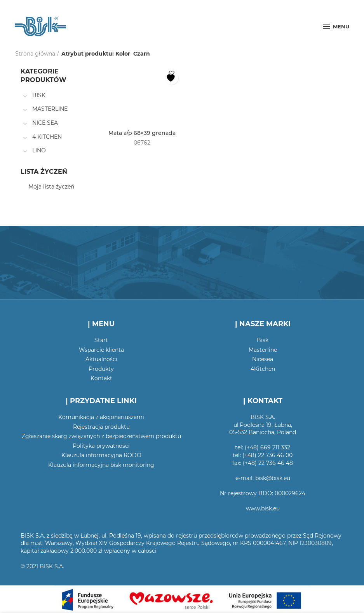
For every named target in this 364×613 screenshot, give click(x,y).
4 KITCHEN (47, 137)
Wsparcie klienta (101, 350)
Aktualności (101, 359)
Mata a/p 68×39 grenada (142, 133)
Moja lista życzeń (51, 187)
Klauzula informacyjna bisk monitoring (101, 465)
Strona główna (35, 54)
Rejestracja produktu (101, 427)
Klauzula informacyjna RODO (101, 455)
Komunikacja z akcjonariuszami (101, 417)
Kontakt (101, 378)
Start (101, 340)
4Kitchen (263, 369)
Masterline (263, 350)
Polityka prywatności (101, 446)
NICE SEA (45, 123)
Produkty (101, 369)
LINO (39, 150)
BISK (39, 95)
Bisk (263, 340)
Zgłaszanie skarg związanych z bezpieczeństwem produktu (101, 436)
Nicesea (263, 359)
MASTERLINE (50, 109)
